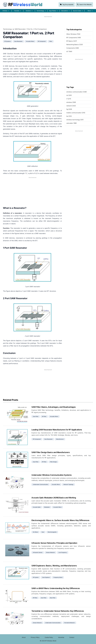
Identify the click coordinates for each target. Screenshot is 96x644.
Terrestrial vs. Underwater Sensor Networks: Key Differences (58, 611)
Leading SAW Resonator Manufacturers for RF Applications (57, 430)
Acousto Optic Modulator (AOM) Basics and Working (54, 498)
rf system (36, 577)
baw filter (53, 598)
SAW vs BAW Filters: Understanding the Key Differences (56, 588)
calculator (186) (71, 123)
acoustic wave (30, 41)
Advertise (61, 637)
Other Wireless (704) (73, 34)
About (24, 637)
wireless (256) (71, 102)
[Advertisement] (48, 22)
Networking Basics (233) (75, 45)
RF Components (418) (74, 38)
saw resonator (18, 41)
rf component (42, 41)
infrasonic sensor (38, 552)
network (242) (71, 106)
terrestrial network (69, 623)
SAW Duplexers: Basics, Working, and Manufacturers (54, 566)
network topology (68, 484)
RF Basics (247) (72, 41)
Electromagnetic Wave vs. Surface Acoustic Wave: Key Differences (60, 520)
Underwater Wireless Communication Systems (52, 475)
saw (43, 532)
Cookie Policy (49, 637)
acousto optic (37, 507)
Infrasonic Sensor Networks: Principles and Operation (54, 543)
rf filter (44, 416)
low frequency (63, 552)
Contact (72, 637)
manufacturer (60, 439)
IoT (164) (69, 51)
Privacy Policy (35, 637)
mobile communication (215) (76, 113)
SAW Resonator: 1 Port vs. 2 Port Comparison (31, 29)
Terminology (7, 29)
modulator (47, 507)
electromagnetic (52, 532)
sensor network (50, 552)
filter (51, 41)
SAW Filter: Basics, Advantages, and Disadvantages (54, 407)
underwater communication (41, 484)
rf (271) (69, 99)
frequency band (58, 577)
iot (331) (69, 95)
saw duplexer (46, 577)
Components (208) (73, 48)
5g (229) (69, 109)
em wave (35, 532)
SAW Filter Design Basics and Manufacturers (51, 452)
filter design (53, 462)
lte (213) (69, 116)
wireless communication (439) (76, 92)
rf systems (8, 41)
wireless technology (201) (75, 120)
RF (23, 5)
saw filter (36, 416)
